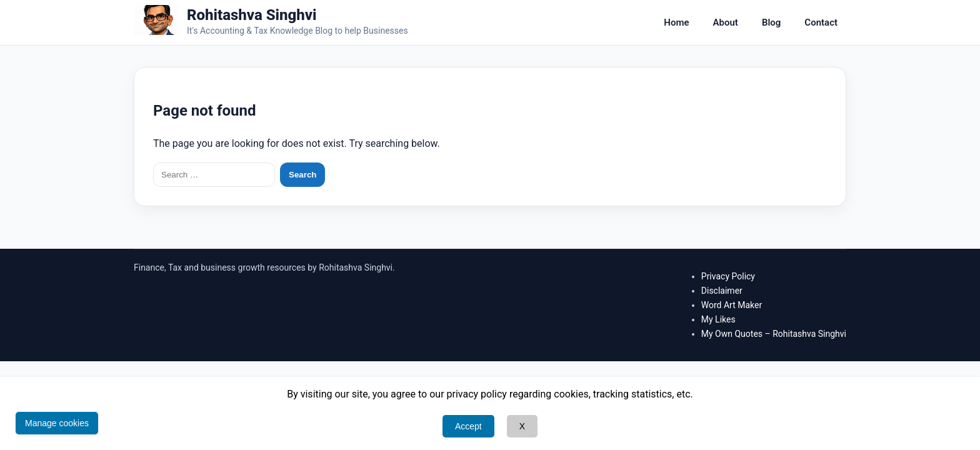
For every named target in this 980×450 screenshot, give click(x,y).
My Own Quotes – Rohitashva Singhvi (774, 334)
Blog (771, 22)
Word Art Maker (732, 305)
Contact (821, 22)
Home (676, 22)
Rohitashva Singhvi (252, 15)
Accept (468, 426)
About (726, 22)
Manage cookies (57, 423)
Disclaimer (722, 291)
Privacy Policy (728, 276)
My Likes (718, 319)
